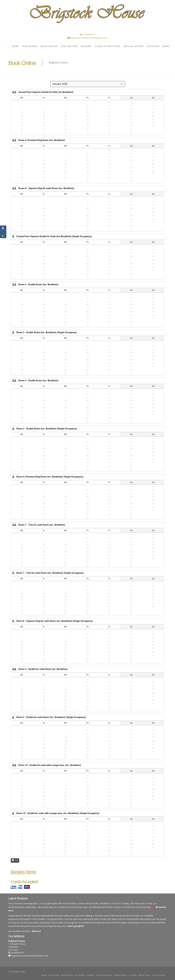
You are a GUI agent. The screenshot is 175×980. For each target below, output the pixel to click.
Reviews (86, 46)
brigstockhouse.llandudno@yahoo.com (30, 956)
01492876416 (16, 953)
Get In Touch (145, 975)
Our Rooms (30, 46)
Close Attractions (108, 46)
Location (153, 46)
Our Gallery (70, 46)
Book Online (49, 46)
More (166, 46)
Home (15, 46)
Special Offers (134, 46)
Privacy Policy (159, 975)
